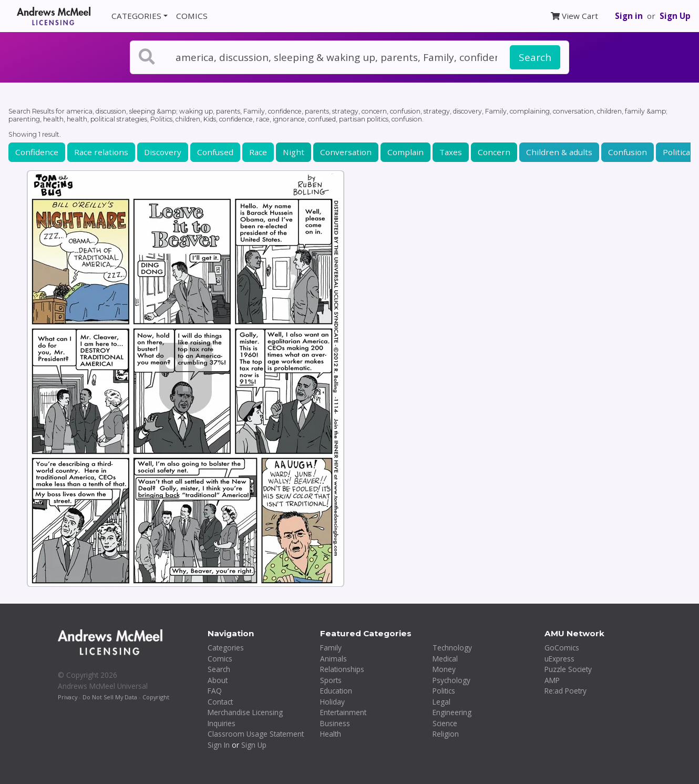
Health (331, 734)
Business (335, 723)
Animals (333, 659)
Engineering (452, 712)
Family (331, 648)
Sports (331, 680)
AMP (552, 680)
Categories (226, 648)
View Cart (574, 16)
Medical (445, 659)
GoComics (562, 648)
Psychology (451, 680)
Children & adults (559, 152)
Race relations (101, 152)
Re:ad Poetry (566, 691)
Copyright (156, 697)
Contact (220, 702)
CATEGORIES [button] (136, 16)
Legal (441, 702)
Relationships (342, 669)
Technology (452, 648)
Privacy (68, 697)
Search (535, 57)
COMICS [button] (192, 16)
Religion (446, 734)
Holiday (332, 702)
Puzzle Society (568, 669)
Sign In (219, 745)
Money (444, 669)
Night (294, 152)
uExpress (559, 659)
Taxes (451, 152)
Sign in (629, 16)
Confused (215, 152)
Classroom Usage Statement (256, 734)
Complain (405, 152)
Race (258, 152)
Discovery (163, 152)
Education (336, 691)
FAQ (215, 691)
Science (445, 723)
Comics (220, 659)
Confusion (628, 152)
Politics (444, 691)
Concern (494, 152)
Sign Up (675, 16)
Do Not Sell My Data (110, 697)
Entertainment (343, 712)
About (218, 680)
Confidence (37, 152)
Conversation (346, 152)
